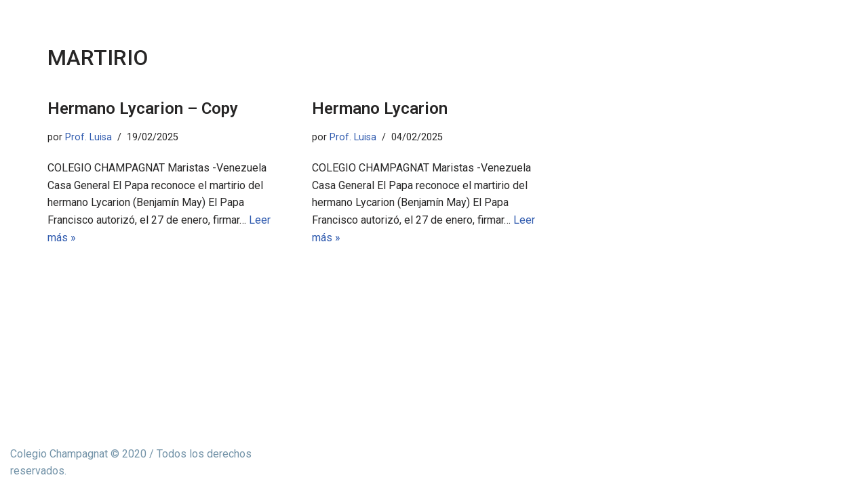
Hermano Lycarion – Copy (143, 108)
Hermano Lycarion (380, 108)
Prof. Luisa (88, 137)
